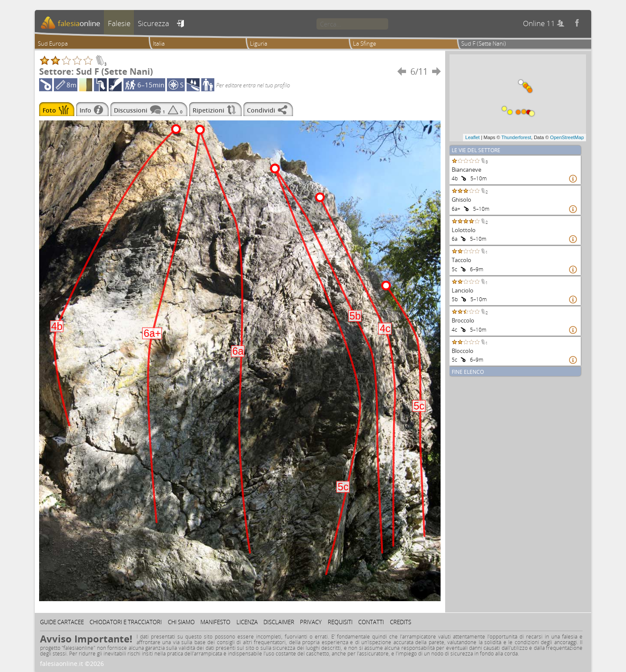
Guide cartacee (62, 622)
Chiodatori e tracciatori (126, 622)
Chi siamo (181, 622)
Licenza (247, 622)
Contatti (371, 622)
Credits (401, 622)
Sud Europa (53, 43)
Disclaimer (279, 622)
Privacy (311, 622)
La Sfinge (365, 43)
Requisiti (340, 622)
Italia (159, 43)
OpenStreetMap (567, 137)
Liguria (259, 43)
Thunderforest (516, 137)
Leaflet (472, 137)
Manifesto (215, 622)
